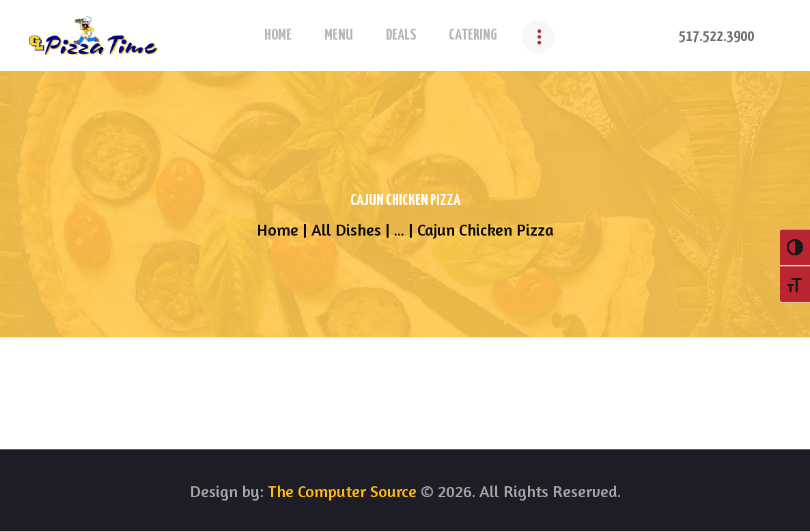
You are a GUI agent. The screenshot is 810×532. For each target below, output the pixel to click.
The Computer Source (340, 491)
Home (278, 230)
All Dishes (346, 230)
